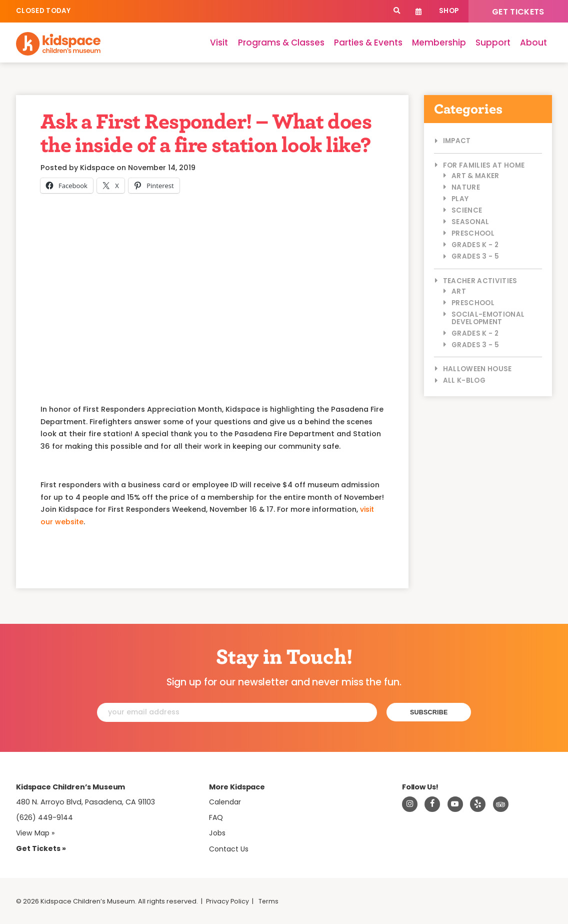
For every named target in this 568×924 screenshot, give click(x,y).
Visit (219, 43)
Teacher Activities (480, 281)
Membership (439, 43)
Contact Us (229, 848)
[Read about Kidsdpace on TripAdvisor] (501, 804)
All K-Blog (464, 380)
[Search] (397, 11)
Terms (270, 901)
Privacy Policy (228, 901)
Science (467, 210)
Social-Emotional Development (488, 318)
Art (459, 291)
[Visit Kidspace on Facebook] (432, 804)
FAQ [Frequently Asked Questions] (216, 817)
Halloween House (477, 369)
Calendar (419, 11)
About (533, 43)
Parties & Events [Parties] (368, 43)
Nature (466, 187)
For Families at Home (484, 165)
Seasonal (470, 222)
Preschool (473, 233)
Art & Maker (475, 176)
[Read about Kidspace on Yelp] (478, 804)
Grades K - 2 (475, 245)
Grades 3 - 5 (475, 256)
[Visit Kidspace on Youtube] (455, 804)
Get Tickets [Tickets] (518, 12)
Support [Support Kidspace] (493, 43)
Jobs (218, 833)
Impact (457, 141)
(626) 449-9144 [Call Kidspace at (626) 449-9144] (44, 817)
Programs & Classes (281, 43)
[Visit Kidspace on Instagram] (410, 804)
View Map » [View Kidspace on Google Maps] (36, 832)
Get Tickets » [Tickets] (41, 848)
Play (460, 199)
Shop (449, 11)
